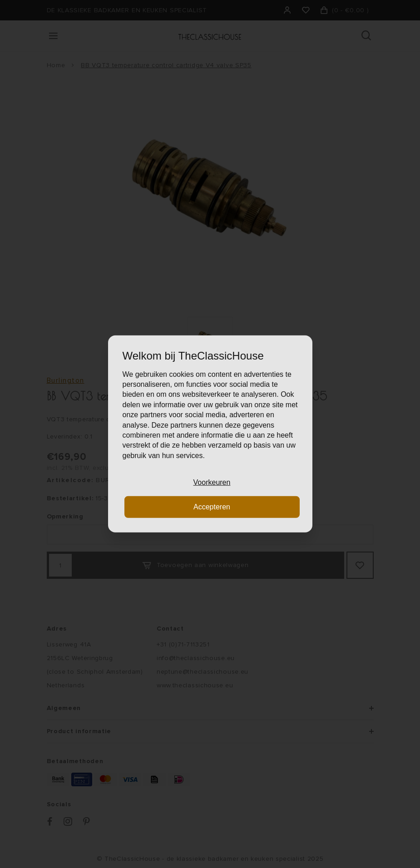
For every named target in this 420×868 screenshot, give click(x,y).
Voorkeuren (212, 482)
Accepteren (212, 507)
